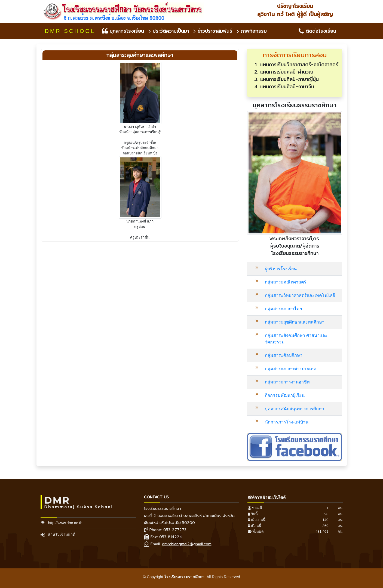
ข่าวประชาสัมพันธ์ (213, 31)
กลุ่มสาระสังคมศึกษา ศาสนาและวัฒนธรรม (296, 339)
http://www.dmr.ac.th (65, 523)
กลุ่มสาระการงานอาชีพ (287, 382)
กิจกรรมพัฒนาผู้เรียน (285, 395)
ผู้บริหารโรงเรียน (281, 269)
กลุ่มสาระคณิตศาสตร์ (286, 282)
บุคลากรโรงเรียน (123, 31)
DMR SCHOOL (70, 31)
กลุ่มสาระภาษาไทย (283, 309)
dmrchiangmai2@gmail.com (187, 544)
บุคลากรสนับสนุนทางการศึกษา (295, 409)
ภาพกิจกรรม (252, 31)
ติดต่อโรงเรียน (317, 31)
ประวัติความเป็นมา (169, 31)
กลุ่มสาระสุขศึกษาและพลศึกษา (295, 322)
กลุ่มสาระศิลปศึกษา (284, 355)
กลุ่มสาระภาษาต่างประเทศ (291, 369)
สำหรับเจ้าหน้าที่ (62, 534)
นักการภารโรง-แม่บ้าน (287, 422)
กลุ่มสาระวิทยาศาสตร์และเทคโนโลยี (300, 295)
